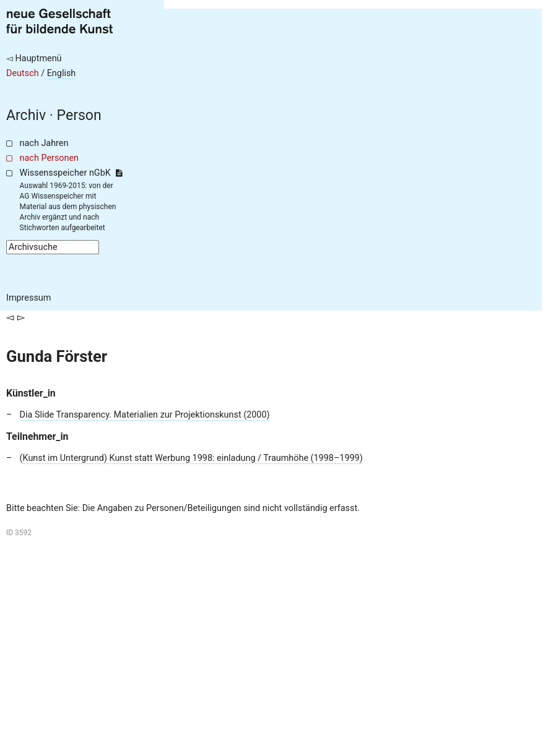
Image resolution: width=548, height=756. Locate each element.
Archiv (26, 115)
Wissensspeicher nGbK (71, 173)
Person (79, 115)
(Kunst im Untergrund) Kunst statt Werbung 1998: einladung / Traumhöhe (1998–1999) (191, 458)
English (62, 73)
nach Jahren (44, 143)
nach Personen (49, 158)
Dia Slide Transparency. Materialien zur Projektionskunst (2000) (145, 415)
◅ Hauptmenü (34, 58)
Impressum (28, 298)
